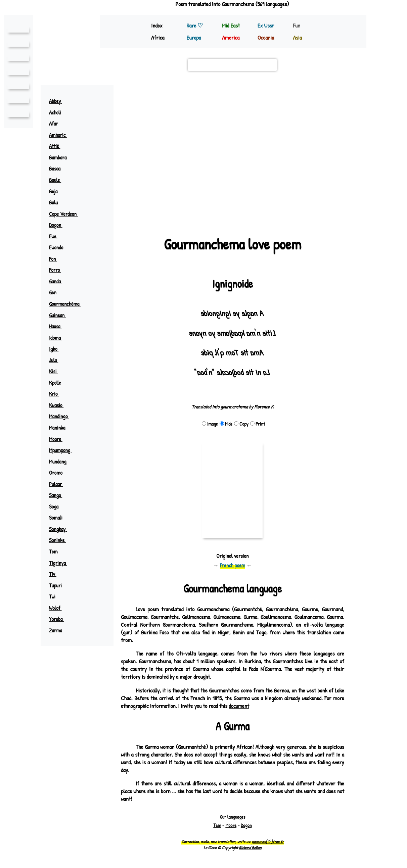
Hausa (59, 326)
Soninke (60, 540)
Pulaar (60, 484)
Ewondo (60, 247)
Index (157, 25)
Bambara (62, 157)
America (231, 37)
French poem (233, 565)
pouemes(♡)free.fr (268, 841)
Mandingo (62, 416)
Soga (58, 507)
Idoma (59, 338)
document (266, 706)
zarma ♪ (297, 113)
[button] (336, 94)
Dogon (59, 225)
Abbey (59, 101)
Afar (57, 124)
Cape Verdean (67, 214)
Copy (241, 424)
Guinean (60, 315)
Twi (56, 596)
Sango (59, 495)
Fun (297, 25)
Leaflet (132, 214)
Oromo (60, 473)
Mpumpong (64, 450)
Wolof (59, 608)
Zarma (60, 630)
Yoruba (60, 619)
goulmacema (240, 144)
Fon (56, 259)
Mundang (62, 462)
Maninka (61, 428)
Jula (57, 360)
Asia (298, 37)
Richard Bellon (250, 848)
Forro (58, 270)
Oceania (266, 37)
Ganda (59, 281)
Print (257, 424)
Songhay (61, 529)
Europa (194, 37)
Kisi (56, 371)
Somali (60, 518)
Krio (57, 394)
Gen (56, 292)
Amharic (61, 135)
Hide (226, 424)
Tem (57, 551)
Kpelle (59, 383)
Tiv (56, 574)
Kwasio (60, 405)
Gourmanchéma (68, 304)
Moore (59, 439)
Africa (158, 37)
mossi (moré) (163, 144)
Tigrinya (61, 563)
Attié (58, 146)
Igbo (57, 349)
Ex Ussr (266, 25)
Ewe (56, 236)
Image (210, 424)
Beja (57, 191)
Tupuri (59, 585)
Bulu (57, 202)
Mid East (231, 25)
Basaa (59, 168)
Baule (58, 180)
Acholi (59, 112)
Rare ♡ (195, 25)
